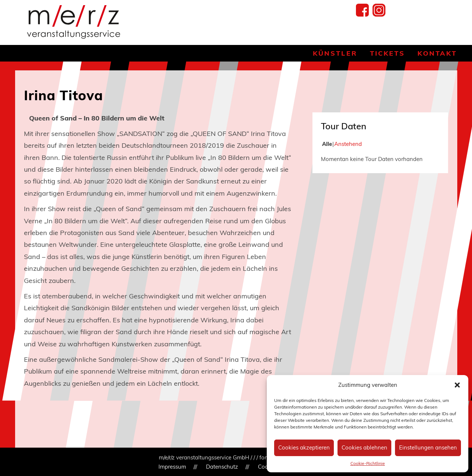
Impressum (172, 467)
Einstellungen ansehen (428, 447)
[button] (457, 385)
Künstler (335, 53)
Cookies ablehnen (364, 447)
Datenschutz (222, 467)
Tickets (387, 53)
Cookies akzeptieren (304, 447)
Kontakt (437, 53)
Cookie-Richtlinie (368, 463)
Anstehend (348, 144)
